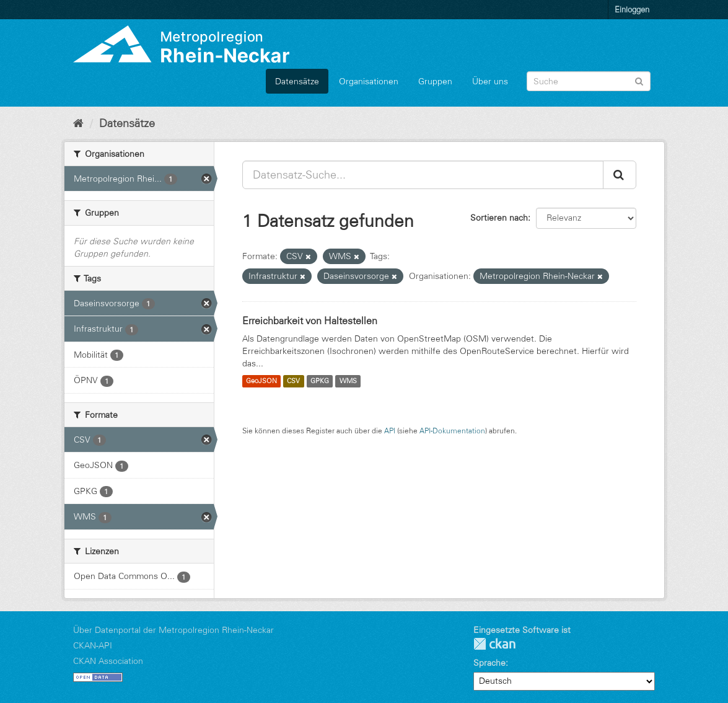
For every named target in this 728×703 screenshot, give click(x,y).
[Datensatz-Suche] (589, 81)
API (390, 431)
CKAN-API (93, 645)
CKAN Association (108, 661)
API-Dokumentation (452, 431)
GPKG (320, 381)
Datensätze (297, 81)
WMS (348, 381)
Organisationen (369, 81)
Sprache (489, 663)
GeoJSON (261, 381)
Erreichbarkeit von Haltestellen (310, 321)
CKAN (494, 644)
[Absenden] (639, 80)
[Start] (78, 123)
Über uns (490, 81)
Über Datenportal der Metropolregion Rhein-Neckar (173, 630)
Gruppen (435, 81)
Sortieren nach (499, 218)
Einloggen (632, 9)
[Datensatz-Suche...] (423, 175)
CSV (293, 381)
